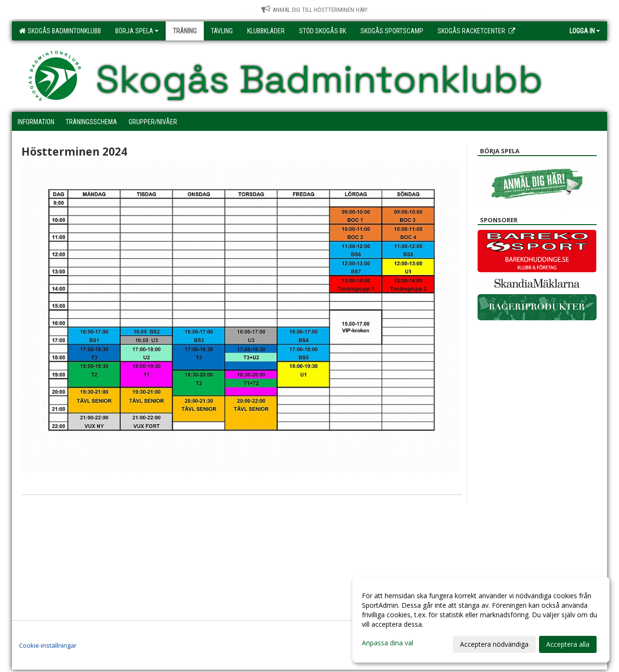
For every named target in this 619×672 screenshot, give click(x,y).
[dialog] (481, 620)
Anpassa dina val (388, 643)
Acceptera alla (568, 644)
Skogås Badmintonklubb (60, 31)
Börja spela (137, 31)
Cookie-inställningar (48, 645)
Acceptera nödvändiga (494, 644)
